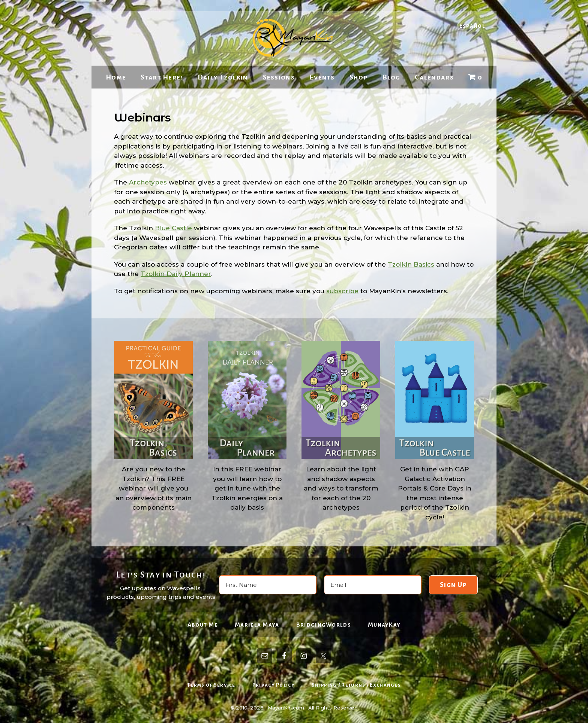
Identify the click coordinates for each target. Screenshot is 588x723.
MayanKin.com (286, 708)
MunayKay (384, 625)
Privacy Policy (274, 685)
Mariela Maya (257, 625)
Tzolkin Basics (411, 264)
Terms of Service (211, 685)
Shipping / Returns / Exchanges (356, 685)
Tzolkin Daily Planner (176, 274)
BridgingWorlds (324, 625)
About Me (203, 625)
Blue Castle (173, 228)
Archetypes (148, 182)
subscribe (342, 291)
